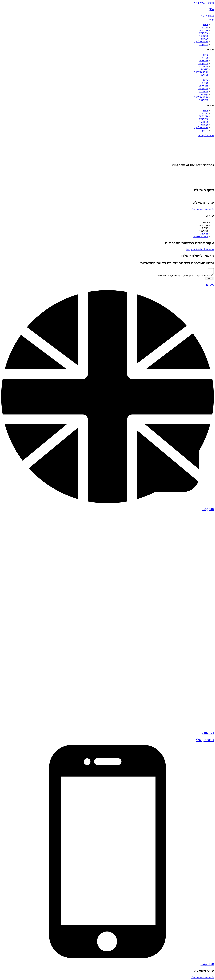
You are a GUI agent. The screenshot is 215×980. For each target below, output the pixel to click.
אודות (205, 27)
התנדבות (203, 36)
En (212, 9)
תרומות (208, 733)
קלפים (204, 39)
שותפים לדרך (201, 42)
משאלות (204, 30)
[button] (107, 50)
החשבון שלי (205, 740)
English (208, 509)
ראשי (205, 24)
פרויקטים (203, 33)
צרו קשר (204, 44)
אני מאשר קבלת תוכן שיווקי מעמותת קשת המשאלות (184, 276)
